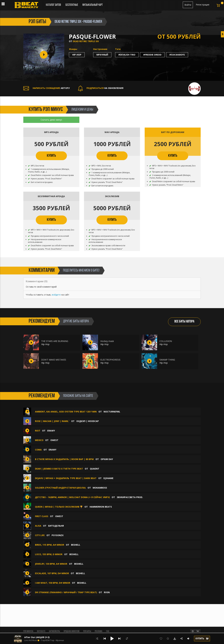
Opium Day (107, 459)
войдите (56, 295)
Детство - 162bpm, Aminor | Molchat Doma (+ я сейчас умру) (72, 497)
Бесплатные (72, 5)
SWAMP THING (167, 360)
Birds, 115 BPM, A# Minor (50, 545)
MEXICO (39, 440)
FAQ (108, 631)
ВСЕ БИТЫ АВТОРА (184, 322)
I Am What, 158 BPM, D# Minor (53, 583)
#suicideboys (177, 55)
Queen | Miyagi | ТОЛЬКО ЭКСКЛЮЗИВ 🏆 (59, 507)
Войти (188, 5)
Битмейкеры (54, 631)
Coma (38, 450)
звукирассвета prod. (130, 497)
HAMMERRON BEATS (101, 507)
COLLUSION (166, 341)
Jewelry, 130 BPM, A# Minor (51, 564)
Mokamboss (100, 488)
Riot (38, 431)
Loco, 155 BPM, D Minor (49, 554)
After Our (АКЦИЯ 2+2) (37, 637)
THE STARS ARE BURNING (55, 341)
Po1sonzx (58, 535)
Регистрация (203, 5)
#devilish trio (127, 55)
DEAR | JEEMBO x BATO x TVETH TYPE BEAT (59, 469)
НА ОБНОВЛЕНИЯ (101, 88)
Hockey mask (107, 341)
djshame (108, 478)
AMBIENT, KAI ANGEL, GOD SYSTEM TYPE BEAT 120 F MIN (66, 412)
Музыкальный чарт (93, 5)
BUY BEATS (41, 631)
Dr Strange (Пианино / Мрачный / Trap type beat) (66, 592)
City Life (40, 535)
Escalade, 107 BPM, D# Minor (52, 573)
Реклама (99, 631)
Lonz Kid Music (31, 640)
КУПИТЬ (51, 156)
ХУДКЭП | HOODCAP (88, 421)
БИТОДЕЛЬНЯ (56, 526)
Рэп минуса (28, 631)
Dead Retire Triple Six (86, 41)
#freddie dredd (152, 55)
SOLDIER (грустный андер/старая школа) (60, 488)
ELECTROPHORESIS (110, 360)
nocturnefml (112, 412)
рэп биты (37, 22)
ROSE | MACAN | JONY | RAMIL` (52, 421)
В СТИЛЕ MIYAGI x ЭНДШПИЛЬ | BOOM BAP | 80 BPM (64, 459)
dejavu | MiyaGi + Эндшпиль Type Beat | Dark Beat (66, 478)
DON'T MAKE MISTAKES (54, 360)
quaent (95, 469)
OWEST (54, 440)
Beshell (76, 545)
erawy (51, 431)
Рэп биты (87, 631)
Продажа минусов (72, 631)
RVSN (107, 592)
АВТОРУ (47, 88)
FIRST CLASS (42, 516)
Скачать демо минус (51, 120)
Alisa (38, 526)
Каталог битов (53, 5)
